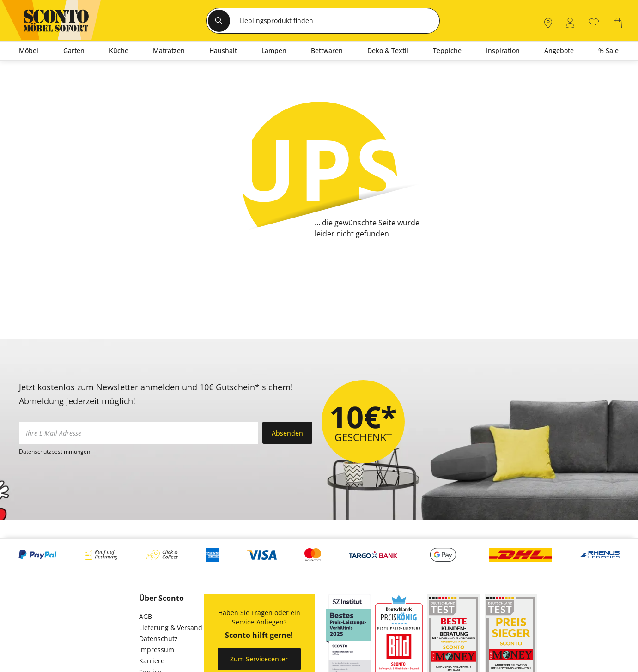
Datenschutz (158, 639)
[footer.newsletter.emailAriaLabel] (138, 433)
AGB (146, 616)
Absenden (287, 433)
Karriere (152, 661)
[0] (594, 22)
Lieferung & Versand (171, 627)
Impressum (157, 650)
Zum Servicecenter (259, 659)
